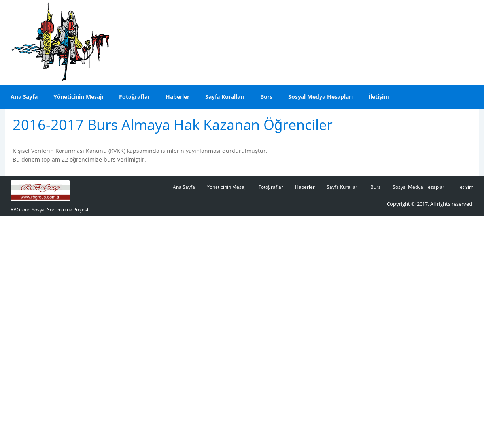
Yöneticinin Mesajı (78, 97)
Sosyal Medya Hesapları (320, 97)
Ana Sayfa (24, 97)
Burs (266, 97)
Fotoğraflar (134, 97)
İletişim (379, 97)
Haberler (178, 97)
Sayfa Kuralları (225, 97)
